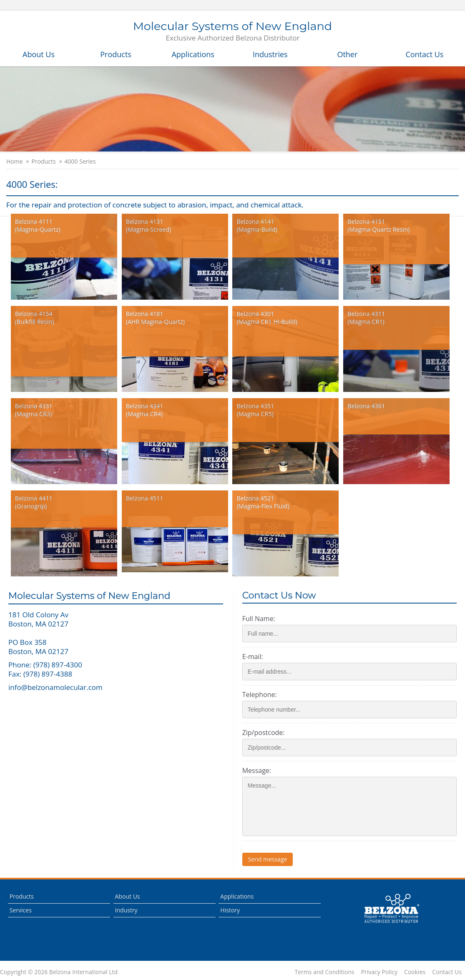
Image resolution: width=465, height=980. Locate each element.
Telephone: (262, 695)
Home (15, 162)
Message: (259, 770)
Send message (270, 859)
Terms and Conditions (324, 972)
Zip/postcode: (266, 732)
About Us (39, 54)
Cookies (415, 972)
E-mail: (255, 657)
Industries (270, 54)
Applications (193, 54)
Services (21, 910)
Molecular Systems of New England (232, 32)
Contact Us (424, 54)
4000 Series (80, 162)
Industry (126, 910)
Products (116, 54)
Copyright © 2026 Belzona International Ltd (59, 972)
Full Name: (261, 619)
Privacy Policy (379, 972)
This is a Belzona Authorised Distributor (392, 909)
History (230, 910)
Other (347, 54)
